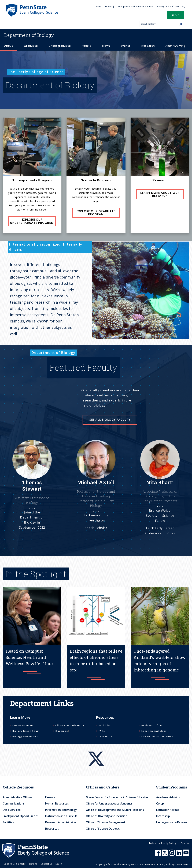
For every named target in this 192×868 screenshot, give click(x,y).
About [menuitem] (9, 46)
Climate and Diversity (70, 725)
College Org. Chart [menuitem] (15, 864)
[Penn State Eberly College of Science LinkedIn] (179, 854)
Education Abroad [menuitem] (168, 810)
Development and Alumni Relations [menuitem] (134, 7)
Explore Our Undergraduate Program (32, 221)
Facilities (105, 725)
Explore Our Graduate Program (96, 213)
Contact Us (106, 737)
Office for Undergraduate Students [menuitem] (109, 803)
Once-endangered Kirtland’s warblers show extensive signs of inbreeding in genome (160, 660)
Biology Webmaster (25, 737)
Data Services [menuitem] (12, 810)
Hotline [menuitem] (33, 864)
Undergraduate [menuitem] (60, 46)
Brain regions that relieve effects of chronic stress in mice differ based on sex (96, 660)
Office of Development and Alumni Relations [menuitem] (115, 810)
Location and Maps (154, 731)
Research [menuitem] (148, 46)
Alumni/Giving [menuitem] (175, 46)
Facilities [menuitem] (8, 822)
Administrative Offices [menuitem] (18, 797)
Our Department (23, 725)
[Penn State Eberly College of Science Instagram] (172, 854)
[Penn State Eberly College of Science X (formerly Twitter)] (165, 854)
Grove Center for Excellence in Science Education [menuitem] (118, 797)
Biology (29, 35)
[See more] (32, 493)
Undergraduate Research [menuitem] (173, 822)
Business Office (152, 725)
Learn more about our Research (160, 194)
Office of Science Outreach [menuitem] (104, 829)
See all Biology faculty (110, 420)
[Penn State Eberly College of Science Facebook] (158, 854)
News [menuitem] (99, 7)
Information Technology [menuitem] (61, 810)
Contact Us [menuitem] (47, 864)
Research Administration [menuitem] (61, 822)
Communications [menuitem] (14, 803)
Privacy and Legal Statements (173, 864)
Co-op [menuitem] (160, 803)
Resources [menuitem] (52, 829)
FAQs (102, 731)
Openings (63, 731)
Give (176, 15)
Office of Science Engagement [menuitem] (106, 822)
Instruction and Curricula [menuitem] (61, 816)
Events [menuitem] (109, 7)
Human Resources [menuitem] (57, 803)
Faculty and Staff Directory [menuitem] (171, 7)
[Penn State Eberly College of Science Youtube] (186, 854)
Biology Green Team (26, 731)
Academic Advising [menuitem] (168, 797)
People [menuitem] (86, 46)
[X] (96, 752)
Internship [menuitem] (163, 816)
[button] (176, 16)
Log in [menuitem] (59, 864)
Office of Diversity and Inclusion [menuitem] (107, 816)
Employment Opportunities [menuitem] (21, 816)
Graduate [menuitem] (31, 46)
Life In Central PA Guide (157, 737)
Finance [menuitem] (50, 797)
